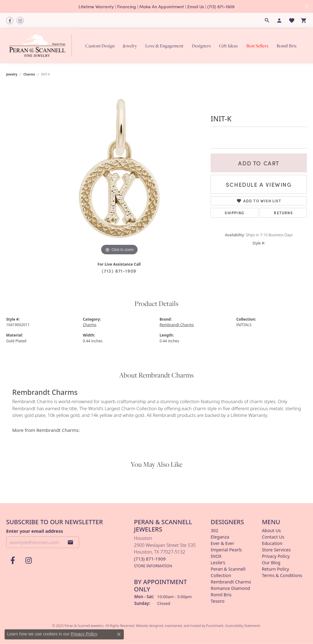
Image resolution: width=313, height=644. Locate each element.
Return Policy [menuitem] (276, 569)
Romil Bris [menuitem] (221, 595)
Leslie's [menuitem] (218, 563)
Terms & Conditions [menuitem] (282, 575)
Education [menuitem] (272, 543)
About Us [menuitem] (271, 530)
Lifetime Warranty (96, 6)
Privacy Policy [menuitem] (276, 556)
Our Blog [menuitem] (271, 563)
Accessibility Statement (243, 626)
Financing (127, 6)
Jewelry (130, 46)
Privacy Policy (84, 634)
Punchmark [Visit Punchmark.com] (215, 626)
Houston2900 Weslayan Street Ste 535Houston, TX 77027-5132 (165, 552)
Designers (201, 46)
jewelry (12, 74)
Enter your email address (35, 531)
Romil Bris (287, 46)
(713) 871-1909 (221, 6)
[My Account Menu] (279, 20)
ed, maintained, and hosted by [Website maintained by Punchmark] (183, 626)
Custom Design (100, 46)
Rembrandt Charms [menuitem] (231, 582)
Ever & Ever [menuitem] (222, 543)
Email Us (196, 6)
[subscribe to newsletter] (71, 542)
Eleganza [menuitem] (220, 537)
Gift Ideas (228, 46)
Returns (283, 213)
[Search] (267, 20)
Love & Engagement (164, 46)
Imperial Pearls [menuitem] (226, 550)
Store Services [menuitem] (276, 550)
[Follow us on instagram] (20, 20)
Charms (29, 74)
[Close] (307, 6)
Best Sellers (257, 46)
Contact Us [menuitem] (273, 537)
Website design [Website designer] (148, 626)
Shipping (234, 213)
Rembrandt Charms (177, 325)
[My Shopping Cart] (304, 20)
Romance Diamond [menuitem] (230, 588)
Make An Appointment (162, 6)
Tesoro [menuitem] (217, 601)
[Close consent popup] (119, 634)
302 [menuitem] (214, 530)
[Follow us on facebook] (10, 20)
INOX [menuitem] (216, 556)
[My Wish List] (292, 20)
